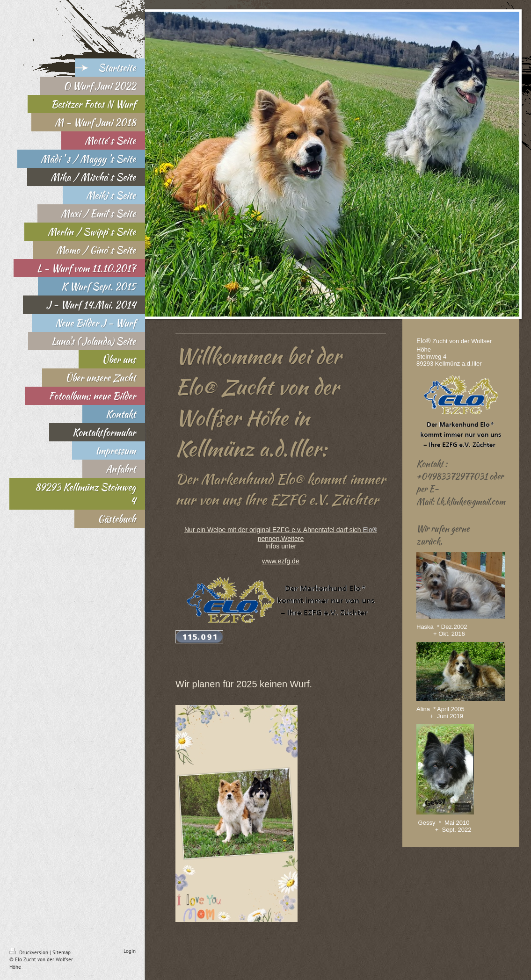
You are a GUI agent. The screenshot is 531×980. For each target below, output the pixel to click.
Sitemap (62, 952)
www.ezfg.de (280, 561)
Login (130, 951)
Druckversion (29, 952)
